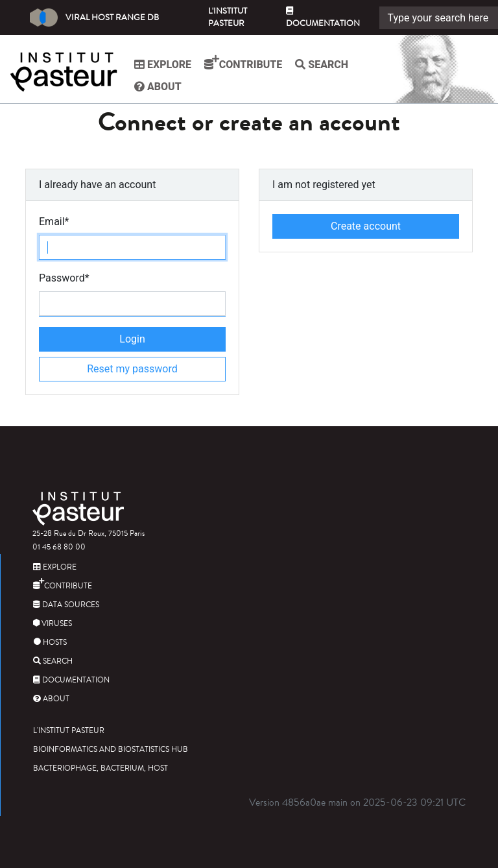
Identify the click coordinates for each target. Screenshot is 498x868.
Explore (163, 65)
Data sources (66, 605)
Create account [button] (366, 226)
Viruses (53, 624)
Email (54, 222)
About (158, 87)
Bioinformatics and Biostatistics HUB (111, 750)
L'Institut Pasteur (228, 17)
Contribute (243, 63)
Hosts (50, 643)
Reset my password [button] (132, 369)
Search (322, 65)
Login (132, 339)
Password (64, 278)
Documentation (323, 18)
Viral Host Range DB (94, 18)
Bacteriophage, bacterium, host (101, 768)
